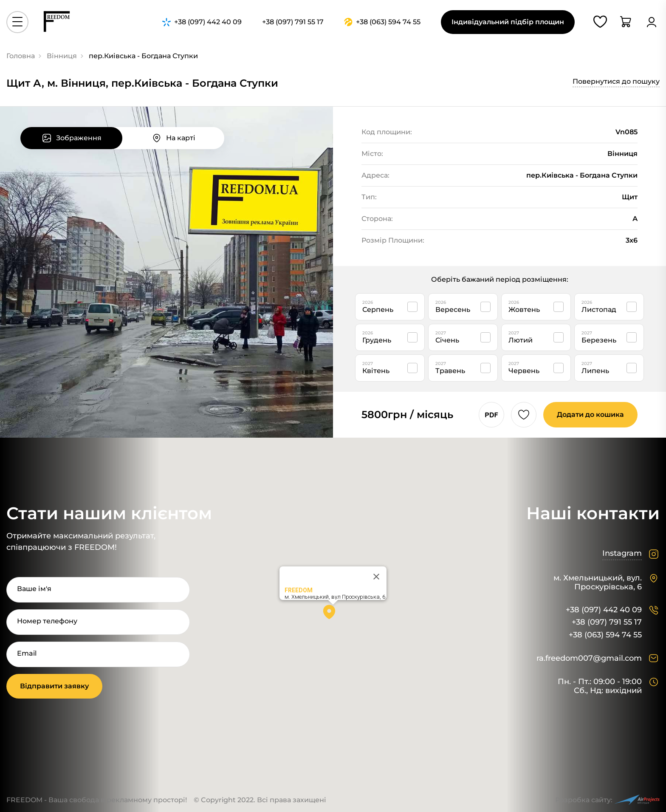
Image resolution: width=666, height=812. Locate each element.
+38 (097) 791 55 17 (607, 622)
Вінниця (62, 56)
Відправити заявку (54, 686)
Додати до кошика (590, 414)
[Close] (376, 577)
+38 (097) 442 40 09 (604, 610)
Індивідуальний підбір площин (508, 22)
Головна (21, 56)
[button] (333, 615)
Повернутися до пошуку (616, 81)
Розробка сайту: (607, 800)
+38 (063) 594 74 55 (605, 635)
